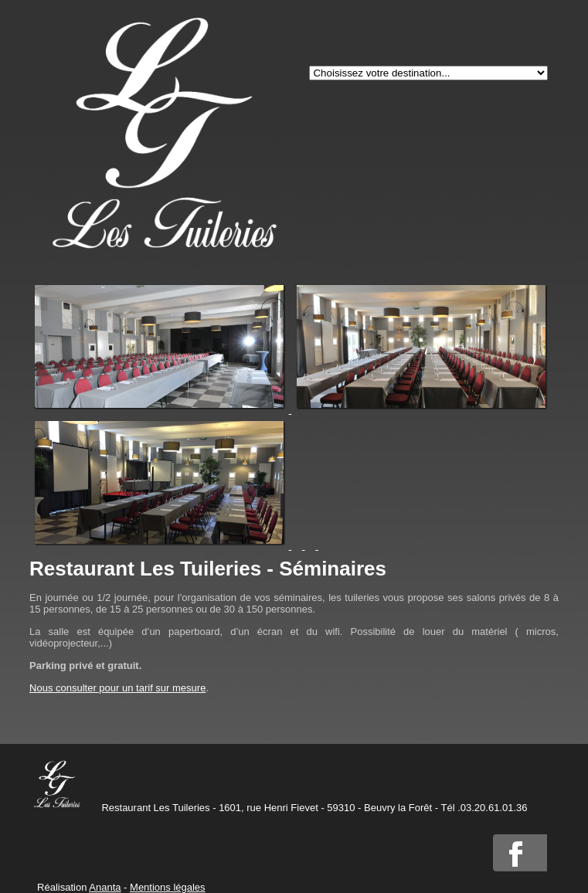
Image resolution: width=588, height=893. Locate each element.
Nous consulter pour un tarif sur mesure (117, 688)
